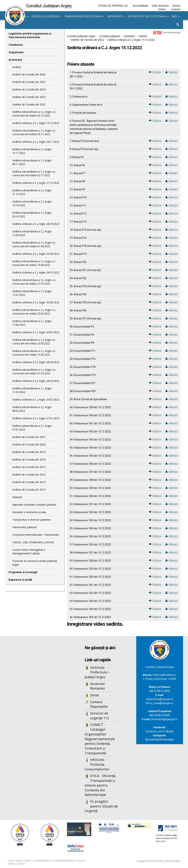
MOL (176, 16)
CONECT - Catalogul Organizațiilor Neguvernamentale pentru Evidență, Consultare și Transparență (100, 739)
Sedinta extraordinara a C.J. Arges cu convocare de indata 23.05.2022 (34, 342)
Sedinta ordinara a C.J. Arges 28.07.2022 (36, 272)
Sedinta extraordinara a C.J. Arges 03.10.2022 (32, 214)
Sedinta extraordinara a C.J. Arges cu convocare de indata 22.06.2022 (34, 312)
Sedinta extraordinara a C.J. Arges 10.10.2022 (32, 203)
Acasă (11, 861)
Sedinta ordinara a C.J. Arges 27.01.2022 (36, 418)
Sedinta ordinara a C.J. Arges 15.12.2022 (36, 123)
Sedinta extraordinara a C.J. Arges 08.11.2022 (32, 162)
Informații (116, 16)
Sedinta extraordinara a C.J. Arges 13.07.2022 (32, 293)
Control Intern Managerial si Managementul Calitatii (29, 552)
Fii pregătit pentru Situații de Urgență (101, 806)
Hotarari (17, 497)
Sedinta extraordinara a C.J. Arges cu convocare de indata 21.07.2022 (34, 282)
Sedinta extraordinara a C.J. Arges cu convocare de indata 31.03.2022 (34, 371)
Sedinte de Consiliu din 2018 (29, 459)
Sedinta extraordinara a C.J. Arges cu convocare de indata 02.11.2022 (34, 173)
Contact (176, 9)
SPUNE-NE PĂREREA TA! (113, 6)
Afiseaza (157, 72)
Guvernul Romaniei (97, 686)
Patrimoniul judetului (25, 527)
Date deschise (160, 6)
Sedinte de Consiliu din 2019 (29, 452)
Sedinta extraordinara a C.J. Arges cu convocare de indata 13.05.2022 (34, 353)
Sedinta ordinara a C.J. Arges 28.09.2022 (36, 224)
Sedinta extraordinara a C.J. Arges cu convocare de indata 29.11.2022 (34, 132)
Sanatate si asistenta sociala (29, 512)
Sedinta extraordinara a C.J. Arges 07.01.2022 (32, 428)
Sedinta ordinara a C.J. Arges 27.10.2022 (36, 183)
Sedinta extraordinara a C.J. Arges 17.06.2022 (32, 323)
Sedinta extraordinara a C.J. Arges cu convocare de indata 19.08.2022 (34, 263)
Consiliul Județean (46, 16)
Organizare (16, 52)
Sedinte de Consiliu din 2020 (29, 444)
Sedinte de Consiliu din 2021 (29, 437)
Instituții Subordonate (65, 861)
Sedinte (17, 67)
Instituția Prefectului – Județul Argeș (97, 672)
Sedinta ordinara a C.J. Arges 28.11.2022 (36, 142)
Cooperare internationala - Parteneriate (36, 535)
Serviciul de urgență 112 (100, 716)
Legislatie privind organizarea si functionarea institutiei (30, 35)
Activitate (15, 60)
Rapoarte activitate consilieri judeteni (34, 505)
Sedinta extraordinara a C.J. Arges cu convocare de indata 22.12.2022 (34, 114)
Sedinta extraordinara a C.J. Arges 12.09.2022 (32, 233)
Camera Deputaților (99, 704)
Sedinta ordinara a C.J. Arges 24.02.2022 (36, 400)
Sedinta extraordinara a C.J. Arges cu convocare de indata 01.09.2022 (34, 244)
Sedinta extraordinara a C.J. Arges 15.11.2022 (32, 151)
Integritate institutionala (148, 16)
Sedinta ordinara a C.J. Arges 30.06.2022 (36, 302)
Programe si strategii (23, 572)
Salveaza (173, 72)
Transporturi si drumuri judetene (31, 520)
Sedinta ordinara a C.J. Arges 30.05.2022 (36, 332)
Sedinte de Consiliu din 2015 (29, 482)
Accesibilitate (141, 6)
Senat (95, 695)
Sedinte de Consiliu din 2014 (29, 490)
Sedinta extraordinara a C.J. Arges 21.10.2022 (32, 192)
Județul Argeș (18, 16)
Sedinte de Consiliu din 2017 (29, 467)
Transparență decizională (84, 16)
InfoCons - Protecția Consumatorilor (97, 764)
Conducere (16, 45)
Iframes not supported (35, 697)
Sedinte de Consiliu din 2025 (29, 82)
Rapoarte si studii (20, 580)
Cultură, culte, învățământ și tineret (33, 542)
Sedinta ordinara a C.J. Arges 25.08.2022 (36, 254)
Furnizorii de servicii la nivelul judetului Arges (35, 563)
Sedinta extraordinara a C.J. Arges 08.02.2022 (32, 409)
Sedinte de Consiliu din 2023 (29, 97)
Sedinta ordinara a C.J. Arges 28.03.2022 (36, 381)
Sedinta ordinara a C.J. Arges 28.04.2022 (36, 362)
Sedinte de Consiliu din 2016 (29, 475)
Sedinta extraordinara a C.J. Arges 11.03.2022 (32, 390)
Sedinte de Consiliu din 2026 (29, 74)
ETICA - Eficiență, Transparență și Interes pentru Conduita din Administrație (100, 785)
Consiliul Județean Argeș (81, 36)
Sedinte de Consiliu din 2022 (29, 104)
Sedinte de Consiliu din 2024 (29, 89)
